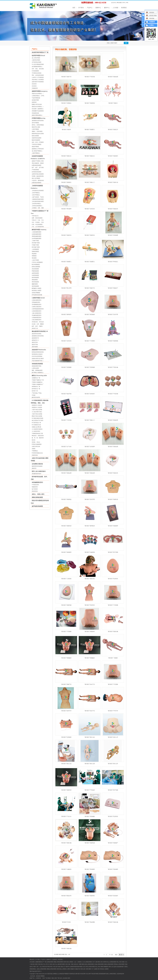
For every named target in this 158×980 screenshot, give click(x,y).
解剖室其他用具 (36, 397)
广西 (58, 978)
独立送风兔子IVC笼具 (38, 420)
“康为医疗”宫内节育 (113, 314)
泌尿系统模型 (35, 273)
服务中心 (107, 8)
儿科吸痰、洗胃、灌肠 (38, 208)
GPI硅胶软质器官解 (37, 295)
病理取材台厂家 (36, 387)
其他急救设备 (35, 113)
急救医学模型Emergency (40, 91)
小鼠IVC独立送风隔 (37, 410)
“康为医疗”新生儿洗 (66, 764)
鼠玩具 (34, 440)
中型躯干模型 (35, 245)
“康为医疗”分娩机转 (66, 869)
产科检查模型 (35, 170)
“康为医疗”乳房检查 (66, 737)
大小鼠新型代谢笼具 (37, 429)
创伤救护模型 (35, 100)
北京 (61, 978)
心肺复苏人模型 (66, 969)
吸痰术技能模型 (36, 140)
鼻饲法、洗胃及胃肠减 (38, 125)
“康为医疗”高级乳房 (113, 499)
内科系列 (34, 84)
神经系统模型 (35, 282)
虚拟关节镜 (35, 345)
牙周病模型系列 (36, 302)
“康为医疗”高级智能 (113, 341)
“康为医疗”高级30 (66, 130)
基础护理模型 (35, 147)
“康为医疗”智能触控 (66, 658)
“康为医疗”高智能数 (90, 816)
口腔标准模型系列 (37, 300)
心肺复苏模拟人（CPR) (38, 96)
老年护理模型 (35, 123)
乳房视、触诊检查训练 (38, 176)
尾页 (116, 955)
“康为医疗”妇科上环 (113, 737)
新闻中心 (98, 8)
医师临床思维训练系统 (38, 352)
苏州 (69, 978)
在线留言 (55, 959)
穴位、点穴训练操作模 (38, 227)
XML (127, 3)
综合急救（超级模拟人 (38, 109)
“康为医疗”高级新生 (66, 182)
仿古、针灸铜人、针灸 (38, 222)
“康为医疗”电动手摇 (66, 394)
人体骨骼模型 (35, 249)
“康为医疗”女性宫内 (90, 209)
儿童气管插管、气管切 (38, 197)
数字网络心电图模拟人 (38, 373)
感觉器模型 (35, 280)
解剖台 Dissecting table (39, 375)
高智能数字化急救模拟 (38, 111)
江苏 (43, 978)
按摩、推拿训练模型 (37, 218)
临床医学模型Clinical (38, 56)
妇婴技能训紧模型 (37, 183)
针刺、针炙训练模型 (37, 224)
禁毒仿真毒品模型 (37, 497)
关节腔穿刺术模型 (37, 62)
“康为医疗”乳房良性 (113, 579)
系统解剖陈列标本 (37, 474)
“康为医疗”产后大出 (66, 816)
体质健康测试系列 (37, 482)
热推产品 (32, 978)
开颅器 (34, 395)
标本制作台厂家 (36, 389)
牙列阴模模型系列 (37, 305)
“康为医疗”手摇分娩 (113, 367)
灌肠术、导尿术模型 (37, 131)
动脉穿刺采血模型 (37, 138)
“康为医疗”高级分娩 (113, 632)
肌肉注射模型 (35, 136)
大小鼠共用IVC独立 (37, 412)
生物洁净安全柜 (36, 446)
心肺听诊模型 (35, 368)
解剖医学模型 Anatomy (39, 230)
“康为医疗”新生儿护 (113, 764)
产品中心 (90, 8)
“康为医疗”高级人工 (90, 182)
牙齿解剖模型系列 (37, 315)
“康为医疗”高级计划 (113, 182)
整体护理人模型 (36, 127)
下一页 (111, 955)
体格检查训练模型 (37, 364)
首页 (74, 8)
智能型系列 (35, 487)
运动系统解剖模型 (37, 238)
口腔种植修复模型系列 (38, 309)
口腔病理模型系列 (37, 311)
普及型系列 (35, 491)
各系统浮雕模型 (36, 293)
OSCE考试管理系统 (37, 356)
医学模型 (63, 964)
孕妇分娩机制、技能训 (38, 163)
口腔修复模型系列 (37, 318)
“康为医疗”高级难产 (113, 843)
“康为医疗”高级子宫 (66, 77)
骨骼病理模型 (35, 251)
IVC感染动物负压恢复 (38, 418)
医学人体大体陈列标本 (39, 471)
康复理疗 (34, 468)
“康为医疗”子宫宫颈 (66, 420)
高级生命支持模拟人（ (38, 94)
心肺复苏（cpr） (73, 962)
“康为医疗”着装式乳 (90, 579)
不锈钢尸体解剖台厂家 (38, 380)
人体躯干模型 (35, 241)
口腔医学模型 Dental (38, 298)
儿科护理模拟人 (36, 193)
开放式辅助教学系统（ (38, 361)
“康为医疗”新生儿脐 (90, 764)
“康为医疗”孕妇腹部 (90, 869)
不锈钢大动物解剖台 (37, 382)
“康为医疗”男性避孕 (66, 209)
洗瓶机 (34, 449)
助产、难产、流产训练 (38, 167)
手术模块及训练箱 (37, 73)
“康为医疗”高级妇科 (90, 632)
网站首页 (32, 959)
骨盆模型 (34, 254)
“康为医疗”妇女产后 (90, 684)
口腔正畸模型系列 (37, 320)
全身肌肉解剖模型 (37, 234)
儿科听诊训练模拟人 (37, 206)
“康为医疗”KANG (66, 922)
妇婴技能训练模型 (37, 165)
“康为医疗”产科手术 (113, 711)
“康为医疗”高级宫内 (66, 235)
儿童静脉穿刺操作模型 (38, 199)
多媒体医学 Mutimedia (39, 350)
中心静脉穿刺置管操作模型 (75, 967)
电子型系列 (35, 489)
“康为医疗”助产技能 (113, 790)
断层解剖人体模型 (37, 288)
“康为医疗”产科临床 (90, 790)
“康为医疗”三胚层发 (66, 579)
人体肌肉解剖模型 (37, 232)
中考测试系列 (35, 485)
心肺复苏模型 (60, 962)
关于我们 (38, 959)
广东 (46, 978)
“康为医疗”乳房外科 (90, 605)
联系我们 (124, 8)
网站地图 (119, 3)
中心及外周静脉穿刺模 (38, 64)
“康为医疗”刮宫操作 (113, 896)
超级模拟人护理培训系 (38, 149)
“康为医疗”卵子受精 (113, 552)
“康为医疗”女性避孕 (90, 447)
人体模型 (106, 969)
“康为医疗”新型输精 (90, 314)
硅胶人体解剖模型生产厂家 (39, 962)
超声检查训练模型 (37, 506)
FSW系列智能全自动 (37, 453)
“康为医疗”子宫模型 (90, 341)
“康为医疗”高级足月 (113, 130)
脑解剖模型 (35, 284)
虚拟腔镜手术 (35, 338)
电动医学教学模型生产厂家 (40, 52)
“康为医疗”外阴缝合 (66, 103)
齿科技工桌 (35, 328)
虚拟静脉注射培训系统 (38, 121)
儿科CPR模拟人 (36, 195)
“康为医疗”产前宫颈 (90, 77)
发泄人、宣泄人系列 (38, 494)
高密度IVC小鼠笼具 (37, 405)
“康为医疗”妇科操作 (90, 394)
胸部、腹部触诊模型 (37, 370)
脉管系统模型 (35, 278)
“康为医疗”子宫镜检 (66, 632)
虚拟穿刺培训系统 (37, 334)
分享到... (152, 25)
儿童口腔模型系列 (37, 313)
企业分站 (113, 3)
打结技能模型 (35, 71)
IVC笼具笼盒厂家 (36, 423)
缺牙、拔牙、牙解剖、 (38, 326)
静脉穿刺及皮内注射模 (38, 134)
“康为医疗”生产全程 (66, 447)
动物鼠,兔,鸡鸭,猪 (36, 427)
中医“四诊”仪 (35, 216)
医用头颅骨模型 (36, 267)
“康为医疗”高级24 (113, 103)
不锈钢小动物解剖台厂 (38, 384)
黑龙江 (49, 978)
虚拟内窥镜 (35, 347)
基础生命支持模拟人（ (38, 107)
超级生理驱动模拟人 (37, 115)
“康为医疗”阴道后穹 (66, 896)
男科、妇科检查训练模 (38, 75)
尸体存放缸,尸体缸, (37, 393)
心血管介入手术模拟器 (38, 77)
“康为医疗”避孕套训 (90, 526)
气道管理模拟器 (36, 98)
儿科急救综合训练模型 (38, 191)
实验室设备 (35, 455)
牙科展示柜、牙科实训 (38, 322)
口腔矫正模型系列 (37, 307)
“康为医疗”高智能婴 (113, 235)
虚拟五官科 (35, 342)
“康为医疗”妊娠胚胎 (90, 552)
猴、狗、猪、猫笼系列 (38, 438)
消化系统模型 (35, 269)
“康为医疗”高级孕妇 (90, 896)
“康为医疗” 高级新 (113, 658)
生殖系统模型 (35, 275)
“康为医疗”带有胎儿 (113, 262)
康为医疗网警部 (40, 976)
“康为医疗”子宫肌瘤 (113, 605)
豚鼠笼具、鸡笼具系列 (38, 436)
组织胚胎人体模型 (37, 291)
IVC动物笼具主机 (36, 425)
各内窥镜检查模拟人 (37, 67)
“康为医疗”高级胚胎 (90, 103)
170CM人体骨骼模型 (37, 262)
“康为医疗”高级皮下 (113, 288)
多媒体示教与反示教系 (38, 359)
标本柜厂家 (35, 391)
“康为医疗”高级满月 (113, 156)
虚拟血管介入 (35, 340)
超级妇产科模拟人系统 (38, 161)
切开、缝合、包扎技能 (38, 69)
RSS (124, 3)
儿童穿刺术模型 (36, 60)
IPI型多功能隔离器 (37, 444)
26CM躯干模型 (36, 243)
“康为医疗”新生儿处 (90, 737)
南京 (66, 978)
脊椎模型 (34, 256)
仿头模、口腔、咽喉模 (38, 324)
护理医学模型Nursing (39, 118)
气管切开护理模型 (37, 144)
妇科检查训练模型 (37, 172)
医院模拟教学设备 (104, 974)
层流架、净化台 (36, 442)
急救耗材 (34, 102)
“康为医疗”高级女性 (113, 209)
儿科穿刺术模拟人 (37, 204)
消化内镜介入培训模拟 (38, 80)
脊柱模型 (34, 258)
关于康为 (81, 8)
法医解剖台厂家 (36, 378)
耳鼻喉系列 (35, 88)
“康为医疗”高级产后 (66, 684)
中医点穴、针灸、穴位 (38, 220)
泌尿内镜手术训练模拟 (38, 82)
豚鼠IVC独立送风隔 (37, 416)
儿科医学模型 (91, 967)
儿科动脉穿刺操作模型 (38, 201)
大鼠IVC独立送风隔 (37, 414)
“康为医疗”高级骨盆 (66, 499)
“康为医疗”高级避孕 (113, 526)
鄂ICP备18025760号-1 (36, 971)
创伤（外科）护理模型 (38, 142)
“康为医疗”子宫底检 (113, 684)
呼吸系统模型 (35, 271)
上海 (63, 978)
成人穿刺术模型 (36, 58)
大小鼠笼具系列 (36, 431)
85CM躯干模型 (36, 247)
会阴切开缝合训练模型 (38, 174)
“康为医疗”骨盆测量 (90, 922)
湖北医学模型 (95, 974)
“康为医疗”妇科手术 (66, 711)
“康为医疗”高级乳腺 (66, 605)
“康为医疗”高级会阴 (113, 77)
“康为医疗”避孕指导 (66, 314)
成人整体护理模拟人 (37, 151)
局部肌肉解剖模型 (37, 236)
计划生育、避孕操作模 (38, 181)
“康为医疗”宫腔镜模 (66, 367)
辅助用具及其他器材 (37, 466)
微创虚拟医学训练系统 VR (40, 331)
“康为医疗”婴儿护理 (66, 288)
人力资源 (115, 8)
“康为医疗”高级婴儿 (90, 130)
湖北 (53, 978)
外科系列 (34, 86)
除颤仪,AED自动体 (37, 104)
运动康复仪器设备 (37, 464)
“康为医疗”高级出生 (66, 156)
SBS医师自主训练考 (37, 354)
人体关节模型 (35, 260)
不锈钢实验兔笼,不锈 (37, 433)
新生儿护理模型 (36, 178)
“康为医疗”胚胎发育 (113, 420)
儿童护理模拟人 (36, 153)
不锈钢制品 (35, 451)
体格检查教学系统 (37, 366)
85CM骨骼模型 (36, 264)
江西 (55, 978)
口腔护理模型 (35, 129)
